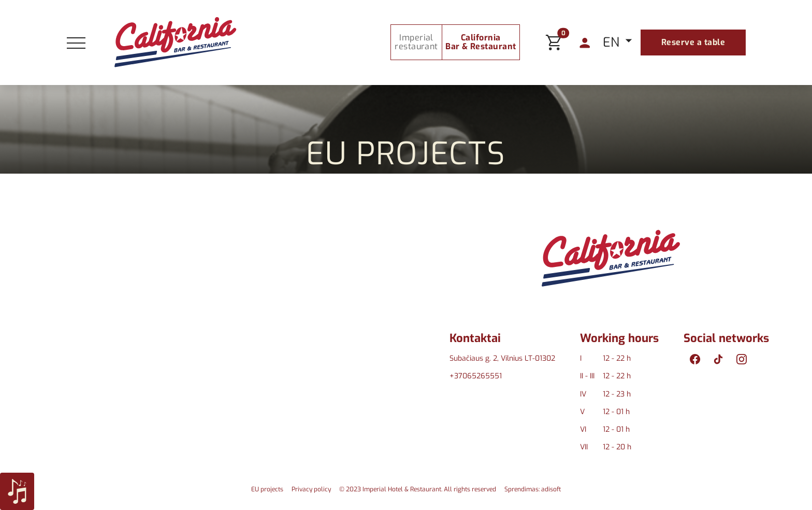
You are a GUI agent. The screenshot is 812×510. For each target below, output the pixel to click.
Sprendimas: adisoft (533, 489)
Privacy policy (311, 489)
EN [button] (613, 42)
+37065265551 (476, 376)
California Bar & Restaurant (481, 42)
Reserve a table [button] (693, 42)
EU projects (267, 489)
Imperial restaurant (416, 42)
